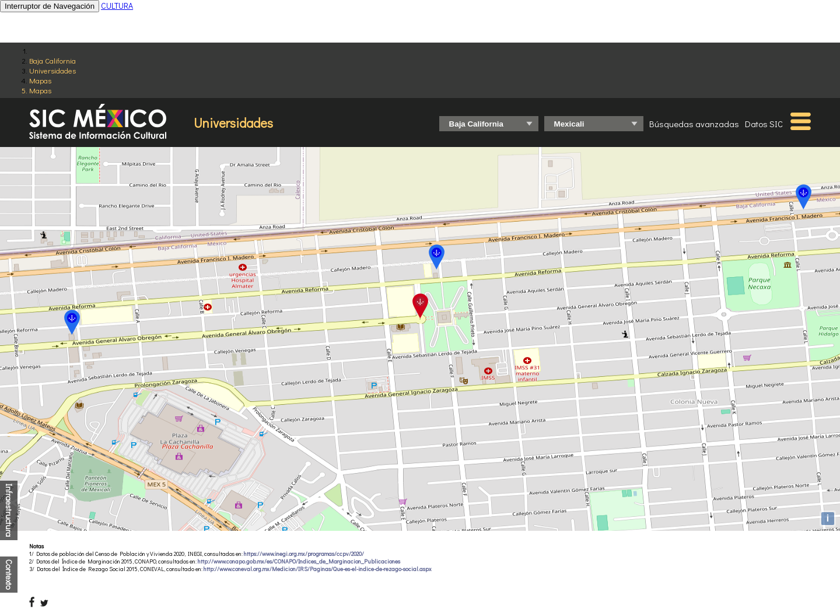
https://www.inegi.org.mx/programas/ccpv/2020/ (304, 554)
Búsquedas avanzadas (694, 124)
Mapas (40, 80)
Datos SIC (764, 124)
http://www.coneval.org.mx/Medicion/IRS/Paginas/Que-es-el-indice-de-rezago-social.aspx (318, 569)
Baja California (52, 60)
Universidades (52, 70)
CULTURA (117, 6)
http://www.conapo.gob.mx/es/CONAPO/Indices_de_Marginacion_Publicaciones (299, 561)
